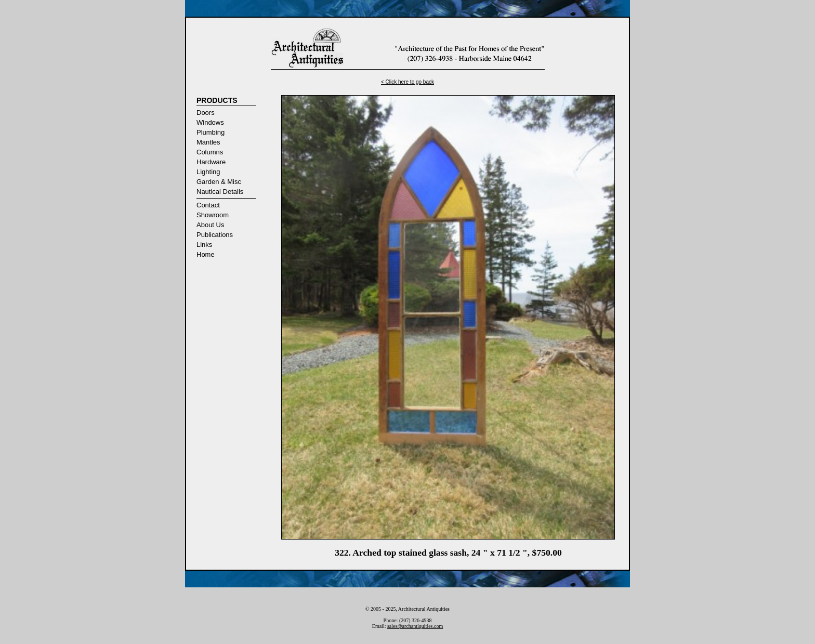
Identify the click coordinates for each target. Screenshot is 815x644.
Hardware (211, 162)
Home (206, 254)
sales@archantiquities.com (415, 626)
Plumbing (211, 132)
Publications (215, 235)
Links (204, 245)
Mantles (208, 142)
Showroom (213, 215)
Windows (210, 122)
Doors (206, 113)
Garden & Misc (219, 182)
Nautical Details (220, 192)
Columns (210, 152)
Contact (208, 205)
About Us (210, 225)
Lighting (208, 172)
